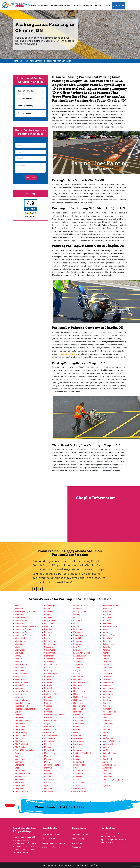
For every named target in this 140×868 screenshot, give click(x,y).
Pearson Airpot (51, 674)
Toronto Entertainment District (25, 710)
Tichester (19, 715)
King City (77, 650)
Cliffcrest (106, 650)
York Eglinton (21, 617)
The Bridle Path (22, 744)
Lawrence (78, 620)
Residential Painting (39, 6)
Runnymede (49, 612)
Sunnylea (19, 756)
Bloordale (107, 715)
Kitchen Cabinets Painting (54, 843)
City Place (107, 662)
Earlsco (77, 786)
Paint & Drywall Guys (89, 865)
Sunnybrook (20, 759)
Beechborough (109, 735)
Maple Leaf (49, 780)
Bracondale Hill (109, 712)
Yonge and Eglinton (24, 635)
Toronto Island (21, 706)
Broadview (107, 700)
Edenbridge (78, 774)
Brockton (106, 697)
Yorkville (19, 606)
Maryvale (48, 768)
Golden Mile (79, 724)
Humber (77, 688)
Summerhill (20, 762)
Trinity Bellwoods (23, 700)
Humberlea (78, 685)
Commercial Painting (62, 6)
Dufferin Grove (80, 791)
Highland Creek (80, 697)
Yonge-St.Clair (21, 620)
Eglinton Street (80, 771)
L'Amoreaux (78, 632)
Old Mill (48, 697)
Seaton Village (21, 791)
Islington (77, 671)
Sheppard (19, 788)
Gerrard (77, 732)
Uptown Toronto (22, 691)
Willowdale (20, 653)
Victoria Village (22, 685)
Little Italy (78, 609)
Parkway (48, 679)
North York (49, 718)
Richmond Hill (50, 635)
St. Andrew (20, 777)
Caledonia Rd (108, 682)
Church (106, 665)
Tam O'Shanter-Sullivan (25, 750)
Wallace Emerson (23, 682)
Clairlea (106, 659)
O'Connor (48, 709)
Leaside (77, 617)
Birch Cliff (107, 727)
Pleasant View (50, 665)
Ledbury (77, 615)
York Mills (19, 615)
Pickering (48, 671)
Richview (48, 632)
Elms (76, 768)
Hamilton (77, 712)
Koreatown (78, 635)
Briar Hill (106, 703)
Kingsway (78, 641)
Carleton (106, 679)
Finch (76, 747)
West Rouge (20, 668)
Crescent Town (109, 635)
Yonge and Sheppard (24, 629)
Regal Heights (50, 644)
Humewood (78, 676)
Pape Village (50, 688)
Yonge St (19, 623)
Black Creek (108, 724)
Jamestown (78, 668)
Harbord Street (80, 709)
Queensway (49, 647)
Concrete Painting (80, 834)
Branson (106, 706)
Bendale (106, 732)
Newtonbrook (50, 730)
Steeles (18, 768)
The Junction (21, 735)
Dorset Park (108, 615)
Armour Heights (109, 765)
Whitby (18, 656)
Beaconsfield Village (111, 741)
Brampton (107, 709)
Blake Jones (108, 721)
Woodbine (20, 644)
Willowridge (20, 650)
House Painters (49, 839)
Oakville (48, 703)
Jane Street (78, 665)
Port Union (49, 662)
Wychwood (20, 638)
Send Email (110, 837)
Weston (18, 662)
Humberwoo (79, 679)
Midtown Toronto (52, 765)
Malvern (48, 783)
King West (78, 647)
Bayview (106, 747)
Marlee (47, 771)
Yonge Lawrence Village (26, 626)
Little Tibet (49, 791)
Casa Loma (107, 676)
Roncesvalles (50, 620)
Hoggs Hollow (80, 691)
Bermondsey (108, 730)
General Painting (102, 6)
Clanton (106, 653)
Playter (47, 668)
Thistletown (20, 727)
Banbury (106, 756)
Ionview (77, 674)
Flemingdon (79, 741)
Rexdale (48, 638)
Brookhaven (108, 694)
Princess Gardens (52, 659)
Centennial (107, 674)
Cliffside (106, 647)
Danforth (106, 632)
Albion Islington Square (113, 780)
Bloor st (106, 718)
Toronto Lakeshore (23, 703)
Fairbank (77, 750)
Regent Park (49, 641)
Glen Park (78, 730)
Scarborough (50, 606)
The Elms (19, 738)
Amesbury (107, 774)
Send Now (31, 178)
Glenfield (77, 727)
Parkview (48, 682)
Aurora (105, 762)
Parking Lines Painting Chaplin (58, 61)
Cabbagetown (108, 688)
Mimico (47, 759)
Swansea (19, 753)
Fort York (77, 735)
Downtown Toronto (111, 606)
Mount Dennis (50, 741)
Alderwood (107, 777)
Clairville (106, 656)
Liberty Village (80, 612)
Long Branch (50, 788)
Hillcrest (77, 694)
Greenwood (78, 718)
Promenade (49, 656)
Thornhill (19, 718)
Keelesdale (78, 659)
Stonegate (20, 765)
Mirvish (47, 756)
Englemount (79, 762)
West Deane (20, 679)
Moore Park (49, 750)
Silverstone (20, 786)
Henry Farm (78, 703)
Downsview (107, 609)
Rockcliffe (49, 623)
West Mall (19, 671)
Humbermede (79, 682)
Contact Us (77, 843)
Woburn (19, 647)
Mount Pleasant (51, 735)
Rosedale (48, 617)
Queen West (49, 650)
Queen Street (50, 653)
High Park (78, 700)
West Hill (19, 676)
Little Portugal (80, 606)
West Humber (21, 674)
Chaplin (106, 671)
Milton (47, 762)
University (19, 697)
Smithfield (20, 780)
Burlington (107, 691)
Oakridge (48, 706)
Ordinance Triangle (52, 694)
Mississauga (50, 753)
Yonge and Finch (22, 632)
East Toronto (79, 783)
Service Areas (78, 847)
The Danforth (21, 741)
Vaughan (19, 688)
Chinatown (107, 668)
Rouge (47, 615)
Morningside (50, 747)
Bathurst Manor (109, 753)
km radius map (34, 514)
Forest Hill (78, 738)
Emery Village (79, 765)
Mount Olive (49, 738)
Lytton (47, 786)
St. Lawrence (21, 771)
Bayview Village (109, 744)
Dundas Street (80, 788)
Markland (48, 774)
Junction (77, 662)
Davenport (107, 629)
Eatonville (78, 777)
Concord (106, 641)
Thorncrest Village (23, 721)
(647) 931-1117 (118, 6)
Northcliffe (49, 712)
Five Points (78, 744)
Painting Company (83, 6)
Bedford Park (108, 738)
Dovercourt (107, 612)
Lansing (77, 623)
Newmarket (49, 732)
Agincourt (107, 786)
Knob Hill (77, 638)
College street (108, 644)
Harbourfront (79, 706)
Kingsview (78, 644)
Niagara (48, 724)
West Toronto (21, 665)
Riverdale (48, 629)
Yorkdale (19, 609)
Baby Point (107, 759)
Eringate (77, 759)
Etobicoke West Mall (82, 753)
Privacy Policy (78, 839)
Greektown (78, 721)
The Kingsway (21, 732)
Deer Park (107, 623)
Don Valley (107, 617)
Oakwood (48, 700)
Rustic (47, 609)
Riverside (48, 626)
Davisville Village (110, 626)
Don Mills (107, 620)
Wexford (19, 659)
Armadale (107, 768)
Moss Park (49, 744)
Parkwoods (49, 676)
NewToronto (50, 727)
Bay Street (107, 750)
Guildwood (78, 715)
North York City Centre (54, 715)
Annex (105, 771)
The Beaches (21, 747)
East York (78, 780)
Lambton (77, 626)
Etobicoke (78, 756)
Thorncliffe (20, 724)
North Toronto (50, 721)
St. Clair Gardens (22, 774)
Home (15, 61)
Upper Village (21, 694)
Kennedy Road (80, 656)
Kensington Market (82, 653)
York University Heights (25, 612)
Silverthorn (20, 783)
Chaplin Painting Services (31, 61)
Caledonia (107, 685)
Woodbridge (20, 641)
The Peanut (20, 730)
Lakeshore (78, 629)
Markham (48, 777)
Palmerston (49, 691)
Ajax (104, 783)
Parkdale (48, 685)
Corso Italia (107, 638)
